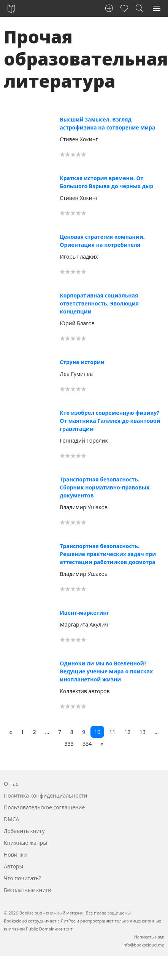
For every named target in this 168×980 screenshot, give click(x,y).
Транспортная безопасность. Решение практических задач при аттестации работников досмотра (108, 554)
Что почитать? (22, 878)
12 (127, 732)
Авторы (13, 866)
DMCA (11, 819)
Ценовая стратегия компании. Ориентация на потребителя (102, 241)
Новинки (15, 855)
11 (113, 732)
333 (69, 744)
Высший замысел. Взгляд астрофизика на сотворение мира (107, 123)
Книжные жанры (25, 843)
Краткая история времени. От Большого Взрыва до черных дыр (106, 182)
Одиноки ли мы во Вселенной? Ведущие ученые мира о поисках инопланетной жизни (106, 671)
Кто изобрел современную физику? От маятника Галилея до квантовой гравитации (110, 421)
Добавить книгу (24, 831)
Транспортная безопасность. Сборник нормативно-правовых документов (105, 487)
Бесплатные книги (28, 890)
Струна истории (82, 362)
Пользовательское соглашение (44, 807)
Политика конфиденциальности (45, 795)
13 (143, 732)
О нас (11, 784)
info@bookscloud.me (143, 945)
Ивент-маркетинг (84, 613)
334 (87, 744)
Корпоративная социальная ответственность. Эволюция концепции (99, 303)
